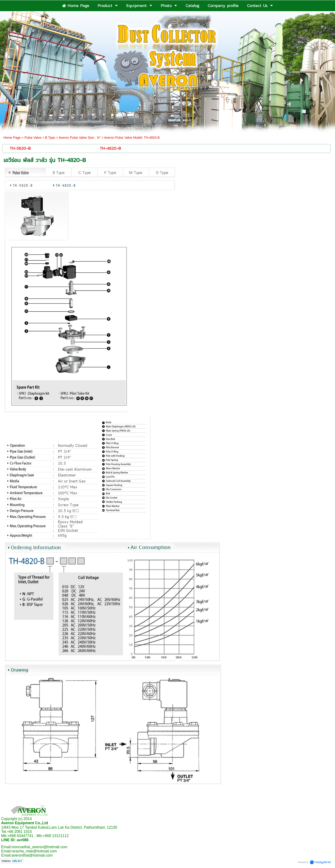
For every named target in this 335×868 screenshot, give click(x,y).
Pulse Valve (33, 138)
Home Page (12, 138)
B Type (50, 138)
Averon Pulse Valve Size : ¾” (80, 138)
